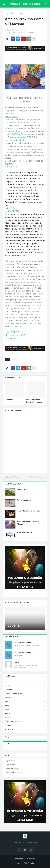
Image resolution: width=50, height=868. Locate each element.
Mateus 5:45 (11, 167)
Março (25, 714)
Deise (16, 663)
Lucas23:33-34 (12, 134)
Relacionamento (24, 500)
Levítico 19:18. (12, 211)
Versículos (25, 729)
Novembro (25, 718)
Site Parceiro (29, 863)
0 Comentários (32, 33)
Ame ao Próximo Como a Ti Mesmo (34, 401)
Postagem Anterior (12, 477)
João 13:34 (10, 208)
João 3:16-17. (11, 117)
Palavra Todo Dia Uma (25, 4)
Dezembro (25, 690)
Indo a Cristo (23, 489)
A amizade (9, 400)
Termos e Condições (13, 769)
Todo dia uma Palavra (23, 642)
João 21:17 (19, 140)
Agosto (25, 686)
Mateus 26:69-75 (26, 137)
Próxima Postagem (38, 477)
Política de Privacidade (14, 773)
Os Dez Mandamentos (25, 721)
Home (18, 863)
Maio (25, 710)
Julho (25, 706)
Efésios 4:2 (10, 338)
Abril (25, 682)
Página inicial (10, 14)
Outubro (21, 14)
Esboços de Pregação (25, 694)
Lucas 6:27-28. (12, 332)
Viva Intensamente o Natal (29, 511)
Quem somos (10, 765)
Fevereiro (25, 698)
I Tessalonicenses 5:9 (15, 335)
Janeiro (25, 702)
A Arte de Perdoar (25, 532)
